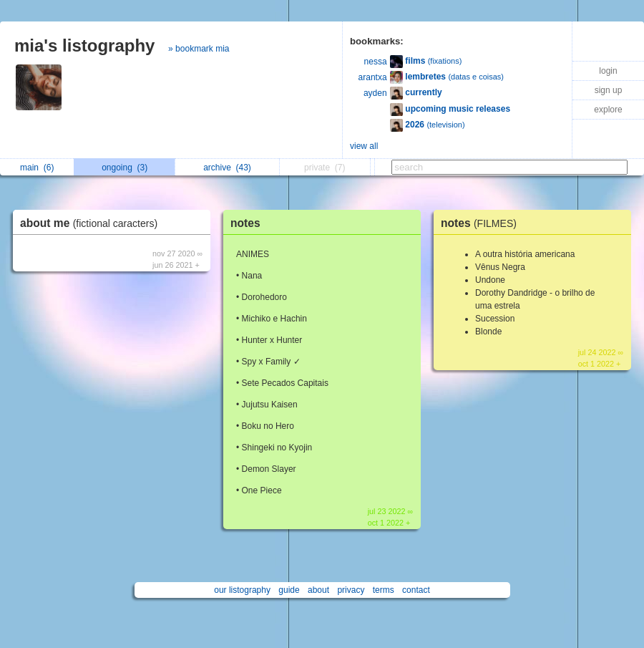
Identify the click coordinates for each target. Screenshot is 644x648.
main (37, 168)
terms (384, 590)
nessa (376, 62)
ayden (375, 93)
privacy (351, 590)
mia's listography (84, 45)
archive (227, 168)
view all (364, 146)
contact (416, 590)
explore (608, 110)
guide (289, 590)
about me (92, 223)
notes (245, 223)
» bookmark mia (199, 49)
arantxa (373, 77)
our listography (242, 590)
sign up (609, 90)
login (608, 71)
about (318, 590)
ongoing (125, 168)
